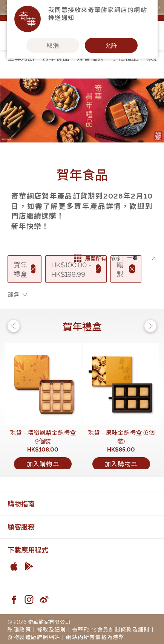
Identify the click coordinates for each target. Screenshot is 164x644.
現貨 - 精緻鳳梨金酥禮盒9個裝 (43, 437)
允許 (111, 45)
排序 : (117, 258)
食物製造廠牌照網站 (34, 637)
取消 (53, 45)
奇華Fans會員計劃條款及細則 (111, 629)
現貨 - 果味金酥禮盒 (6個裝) (121, 437)
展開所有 (90, 258)
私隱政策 (19, 629)
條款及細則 (52, 629)
